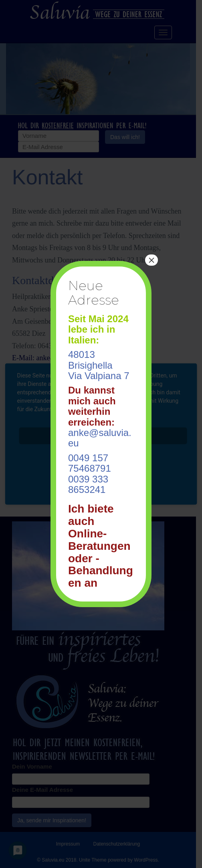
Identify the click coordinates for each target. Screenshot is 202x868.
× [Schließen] (151, 260)
